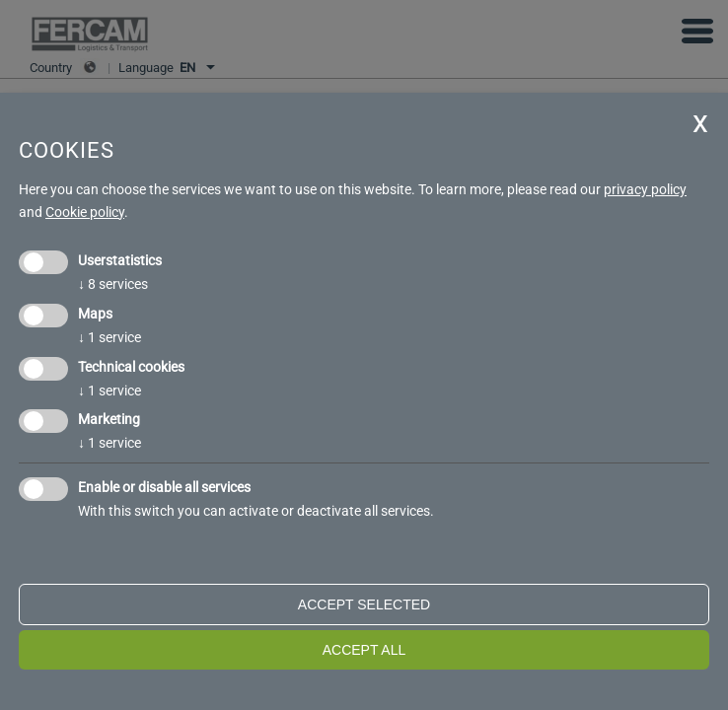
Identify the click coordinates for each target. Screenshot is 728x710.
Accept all (364, 650)
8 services (113, 284)
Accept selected (364, 604)
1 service (109, 337)
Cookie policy (85, 212)
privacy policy (645, 189)
